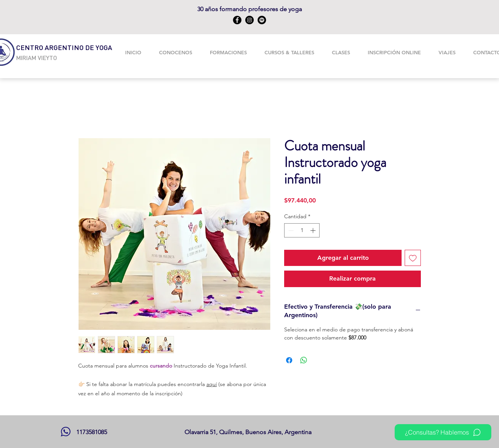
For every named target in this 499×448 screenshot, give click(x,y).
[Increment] (314, 230)
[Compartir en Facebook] (289, 360)
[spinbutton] (302, 230)
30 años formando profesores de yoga (249, 9)
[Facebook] (237, 20)
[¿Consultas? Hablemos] (443, 432)
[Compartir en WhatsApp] (304, 360)
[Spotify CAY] (262, 20)
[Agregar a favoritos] (413, 258)
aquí (212, 384)
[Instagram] (249, 20)
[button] (228, 52)
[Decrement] (290, 230)
